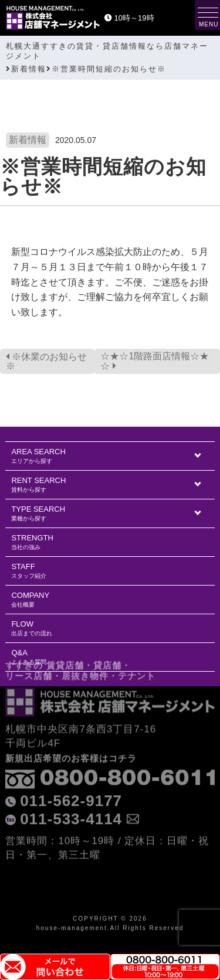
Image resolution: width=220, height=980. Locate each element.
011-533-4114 (71, 791)
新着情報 (28, 140)
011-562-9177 (71, 773)
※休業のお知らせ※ (46, 361)
